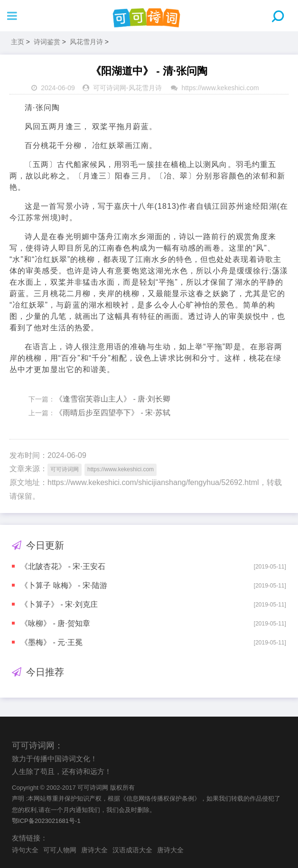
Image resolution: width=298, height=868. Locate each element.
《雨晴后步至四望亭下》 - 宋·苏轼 (113, 413)
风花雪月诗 (86, 42)
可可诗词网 (110, 88)
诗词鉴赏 (47, 42)
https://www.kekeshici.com (220, 88)
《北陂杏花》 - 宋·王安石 (63, 566)
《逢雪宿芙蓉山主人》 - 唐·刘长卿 (113, 399)
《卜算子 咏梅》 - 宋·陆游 (64, 585)
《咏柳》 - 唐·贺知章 (55, 623)
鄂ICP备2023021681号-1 (46, 821)
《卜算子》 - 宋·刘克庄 (59, 604)
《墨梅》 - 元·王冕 (51, 642)
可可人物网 (60, 850)
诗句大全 (25, 850)
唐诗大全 (94, 850)
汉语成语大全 (132, 850)
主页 (18, 42)
